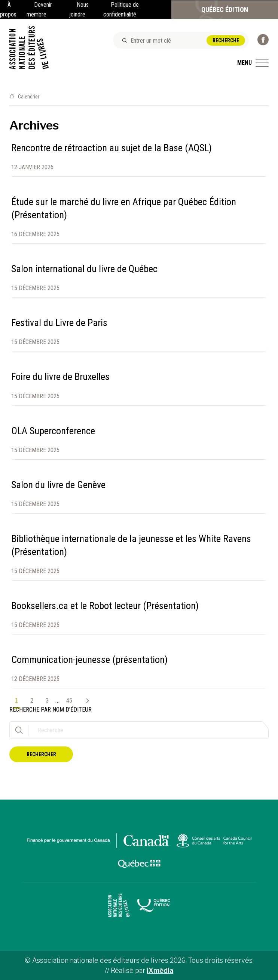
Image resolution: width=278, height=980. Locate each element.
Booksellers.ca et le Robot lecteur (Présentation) (105, 606)
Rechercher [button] (41, 754)
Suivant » (85, 701)
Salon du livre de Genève (58, 485)
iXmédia (160, 970)
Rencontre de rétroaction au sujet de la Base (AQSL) (111, 148)
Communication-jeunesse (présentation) (89, 660)
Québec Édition (225, 10)
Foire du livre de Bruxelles (60, 377)
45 (69, 701)
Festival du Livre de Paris (59, 323)
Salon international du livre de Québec (84, 269)
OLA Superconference (53, 431)
